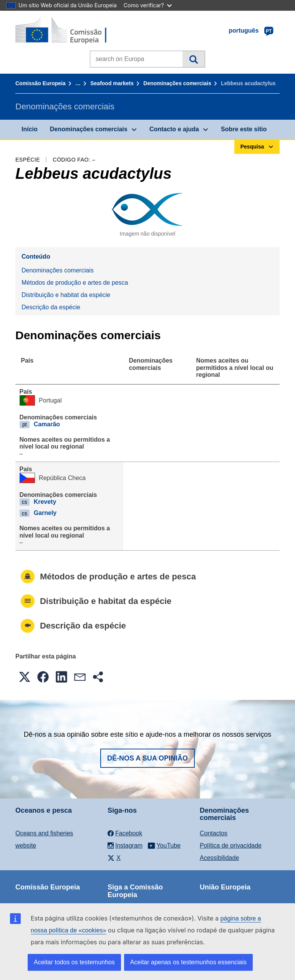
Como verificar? (148, 5)
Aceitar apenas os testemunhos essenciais (188, 962)
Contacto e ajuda (174, 129)
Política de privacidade (231, 846)
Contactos (214, 833)
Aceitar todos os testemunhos (74, 962)
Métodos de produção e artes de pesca (75, 283)
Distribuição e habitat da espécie (66, 295)
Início (30, 129)
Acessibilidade (219, 858)
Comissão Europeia (41, 83)
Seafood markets (112, 83)
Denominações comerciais (177, 83)
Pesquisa (193, 59)
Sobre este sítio (244, 129)
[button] (25, 677)
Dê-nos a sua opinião (147, 758)
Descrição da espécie (51, 307)
